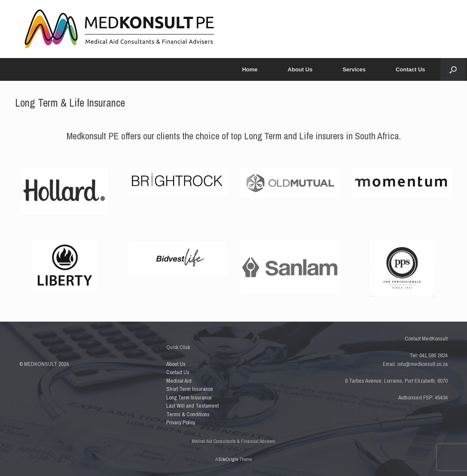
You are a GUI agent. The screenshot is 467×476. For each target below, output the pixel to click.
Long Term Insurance (189, 398)
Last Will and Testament (192, 406)
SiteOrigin (229, 459)
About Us (300, 69)
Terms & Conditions (188, 414)
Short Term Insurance (190, 389)
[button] (453, 69)
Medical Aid (179, 381)
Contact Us (411, 69)
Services (354, 69)
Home (250, 69)
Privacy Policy (181, 422)
